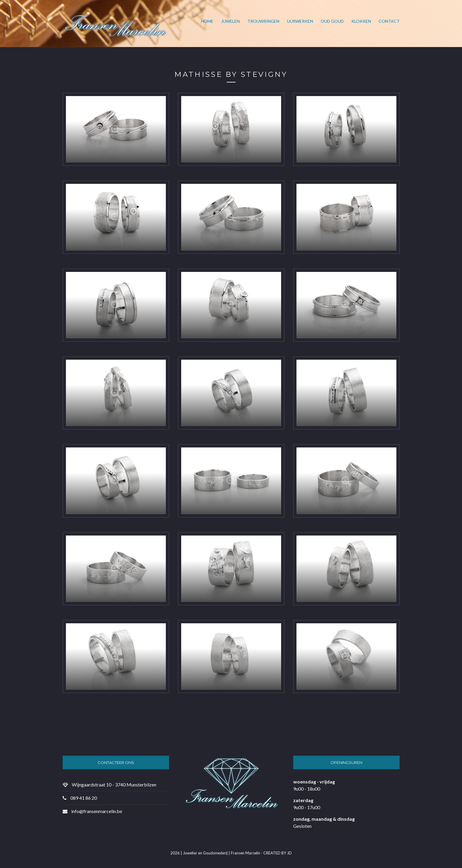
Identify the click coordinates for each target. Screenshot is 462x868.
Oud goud (332, 21)
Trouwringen (263, 21)
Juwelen (230, 21)
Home (207, 21)
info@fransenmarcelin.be (97, 811)
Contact (389, 21)
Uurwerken (300, 21)
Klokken (361, 21)
